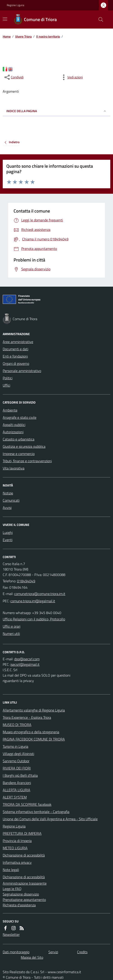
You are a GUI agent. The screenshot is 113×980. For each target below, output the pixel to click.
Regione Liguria (15, 5)
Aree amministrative (18, 342)
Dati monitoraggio (16, 952)
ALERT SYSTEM (15, 797)
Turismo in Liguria (15, 746)
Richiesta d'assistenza (19, 905)
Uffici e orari (12, 626)
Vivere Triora (23, 36)
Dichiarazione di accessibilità (24, 855)
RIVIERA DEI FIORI (17, 768)
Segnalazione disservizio (21, 894)
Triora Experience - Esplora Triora (27, 717)
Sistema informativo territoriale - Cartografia (36, 812)
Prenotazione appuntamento (24, 900)
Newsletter (11, 934)
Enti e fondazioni (15, 356)
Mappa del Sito (32, 957)
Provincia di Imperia (17, 841)
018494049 (26, 581)
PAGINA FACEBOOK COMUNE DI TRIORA (34, 739)
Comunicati (11, 500)
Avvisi (7, 508)
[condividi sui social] (14, 77)
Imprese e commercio (19, 454)
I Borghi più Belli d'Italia (20, 775)
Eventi (8, 540)
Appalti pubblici (14, 425)
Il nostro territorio (48, 36)
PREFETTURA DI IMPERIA (22, 833)
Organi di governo (16, 363)
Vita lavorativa (14, 468)
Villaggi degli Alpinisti (18, 754)
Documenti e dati (15, 349)
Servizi (53, 952)
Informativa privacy (17, 862)
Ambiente (10, 410)
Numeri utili (11, 634)
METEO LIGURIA (15, 848)
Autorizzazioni (13, 432)
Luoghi (8, 532)
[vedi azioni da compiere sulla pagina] (71, 77)
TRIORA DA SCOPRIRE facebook (27, 804)
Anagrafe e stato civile (20, 417)
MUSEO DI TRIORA (17, 725)
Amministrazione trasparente (25, 883)
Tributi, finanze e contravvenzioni (27, 461)
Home (7, 36)
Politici (8, 378)
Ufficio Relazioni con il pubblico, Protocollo (34, 619)
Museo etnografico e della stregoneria (31, 732)
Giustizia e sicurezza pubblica (24, 446)
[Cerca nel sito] (99, 19)
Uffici (6, 385)
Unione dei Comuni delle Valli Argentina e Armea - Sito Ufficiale (50, 819)
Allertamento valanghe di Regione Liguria (34, 710)
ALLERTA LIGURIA (16, 790)
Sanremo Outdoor (16, 761)
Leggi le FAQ (12, 889)
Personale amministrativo (22, 371)
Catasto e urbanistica (19, 439)
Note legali (11, 870)
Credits (82, 952)
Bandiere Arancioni (17, 783)
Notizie (8, 493)
